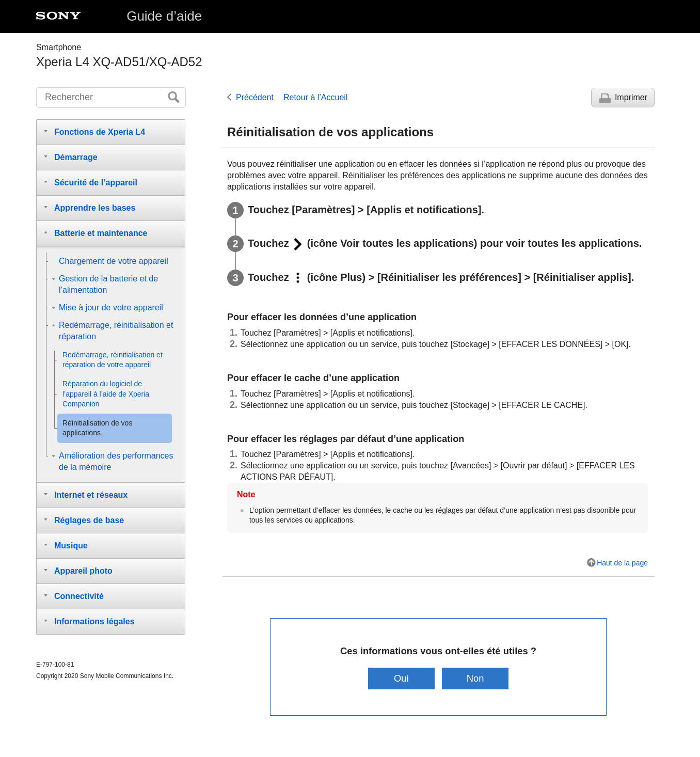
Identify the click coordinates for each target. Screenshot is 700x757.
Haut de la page (622, 563)
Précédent (255, 97)
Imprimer (631, 97)
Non (475, 678)
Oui (401, 678)
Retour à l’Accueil (316, 97)
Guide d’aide (164, 16)
